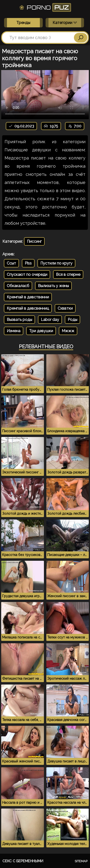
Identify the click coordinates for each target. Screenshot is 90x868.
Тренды (23, 23)
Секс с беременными (23, 861)
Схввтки (65, 308)
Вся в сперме (68, 275)
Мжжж (68, 331)
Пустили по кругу (56, 263)
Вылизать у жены (53, 286)
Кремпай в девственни (28, 297)
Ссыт (11, 263)
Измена (14, 331)
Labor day (50, 320)
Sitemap (81, 861)
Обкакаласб (18, 286)
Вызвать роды (19, 320)
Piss (28, 263)
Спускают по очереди (27, 275)
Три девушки (41, 331)
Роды (72, 320)
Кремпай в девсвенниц (28, 308)
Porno (45, 7)
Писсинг (34, 241)
